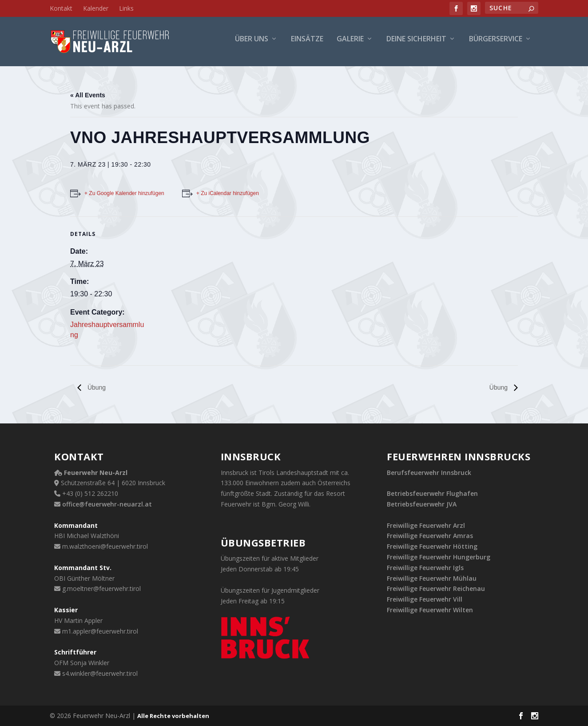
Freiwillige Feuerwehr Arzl (426, 525)
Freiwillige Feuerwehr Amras (430, 536)
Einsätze (307, 45)
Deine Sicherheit (416, 45)
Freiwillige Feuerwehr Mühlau (432, 578)
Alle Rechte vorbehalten (173, 716)
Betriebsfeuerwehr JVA (422, 504)
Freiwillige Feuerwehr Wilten (430, 610)
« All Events (88, 95)
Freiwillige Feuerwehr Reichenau (436, 588)
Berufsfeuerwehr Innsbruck (429, 473)
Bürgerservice (496, 45)
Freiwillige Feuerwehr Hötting (432, 546)
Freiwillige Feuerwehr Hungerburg (439, 557)
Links (126, 8)
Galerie (350, 45)
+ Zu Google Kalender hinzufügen (124, 193)
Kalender (96, 8)
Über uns (252, 45)
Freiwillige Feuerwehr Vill (425, 599)
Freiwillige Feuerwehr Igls (425, 568)
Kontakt (61, 8)
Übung (96, 387)
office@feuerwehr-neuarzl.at (107, 504)
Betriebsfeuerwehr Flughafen (432, 493)
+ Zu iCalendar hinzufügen (228, 193)
